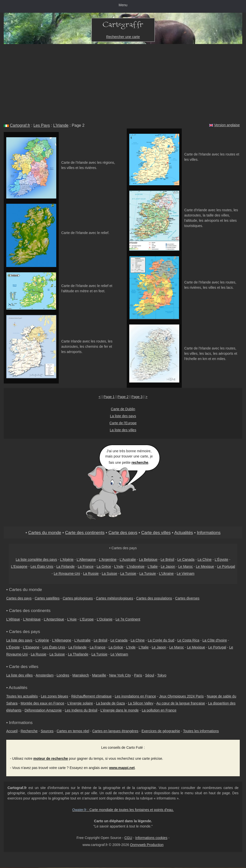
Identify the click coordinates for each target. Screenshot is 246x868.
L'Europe (87, 619)
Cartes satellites (47, 598)
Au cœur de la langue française (181, 703)
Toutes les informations (201, 731)
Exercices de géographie (161, 731)
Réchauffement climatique (91, 696)
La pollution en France (159, 710)
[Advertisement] (123, 81)
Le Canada (186, 559)
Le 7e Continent (128, 619)
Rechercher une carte (123, 37)
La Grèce (104, 566)
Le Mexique (205, 566)
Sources (47, 731)
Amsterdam (45, 675)
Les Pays (42, 125)
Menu (123, 5)
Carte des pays (123, 532)
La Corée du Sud (161, 640)
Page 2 (123, 397)
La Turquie (147, 573)
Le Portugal (226, 566)
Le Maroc (185, 566)
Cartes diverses (187, 598)
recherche (140, 462)
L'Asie (72, 619)
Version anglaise (227, 125)
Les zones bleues (55, 696)
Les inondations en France (135, 696)
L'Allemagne (86, 559)
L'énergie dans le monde (120, 710)
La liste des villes (123, 430)
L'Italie (152, 566)
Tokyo (162, 675)
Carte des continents (85, 532)
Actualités (184, 532)
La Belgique (148, 559)
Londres (63, 675)
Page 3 (137, 397)
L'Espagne (19, 566)
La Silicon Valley (141, 703)
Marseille (99, 675)
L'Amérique (32, 619)
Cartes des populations (154, 598)
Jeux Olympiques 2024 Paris (181, 696)
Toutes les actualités (22, 696)
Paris (138, 675)
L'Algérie (67, 559)
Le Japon (168, 566)
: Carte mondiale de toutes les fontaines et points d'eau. (123, 810)
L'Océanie (105, 619)
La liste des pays (123, 416)
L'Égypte (221, 559)
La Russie (91, 573)
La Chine (204, 559)
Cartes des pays (19, 598)
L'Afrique (13, 619)
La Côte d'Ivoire (215, 640)
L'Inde (119, 566)
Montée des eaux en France (42, 703)
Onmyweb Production (147, 845)
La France (86, 566)
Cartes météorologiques (115, 598)
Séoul (150, 675)
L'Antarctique (54, 619)
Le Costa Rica (188, 640)
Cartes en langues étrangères (115, 731)
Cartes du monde (45, 532)
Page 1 (109, 397)
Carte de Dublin (123, 409)
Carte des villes (156, 532)
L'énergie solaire (80, 703)
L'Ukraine (166, 573)
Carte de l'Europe (123, 423)
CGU (128, 838)
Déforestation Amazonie (43, 710)
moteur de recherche (51, 758)
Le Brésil (167, 559)
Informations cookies (151, 838)
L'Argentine (108, 559)
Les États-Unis (42, 566)
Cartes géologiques (78, 598)
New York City (120, 675)
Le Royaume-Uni (67, 573)
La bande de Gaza (110, 703)
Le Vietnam (186, 573)
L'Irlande (61, 125)
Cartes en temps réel (73, 731)
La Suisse (109, 573)
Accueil (12, 731)
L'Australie (128, 559)
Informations (209, 532)
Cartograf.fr (20, 125)
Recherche (29, 731)
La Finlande (65, 566)
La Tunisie (128, 573)
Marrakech (81, 675)
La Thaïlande (78, 654)
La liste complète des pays (36, 559)
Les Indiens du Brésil (81, 710)
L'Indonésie (136, 566)
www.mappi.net (122, 768)
